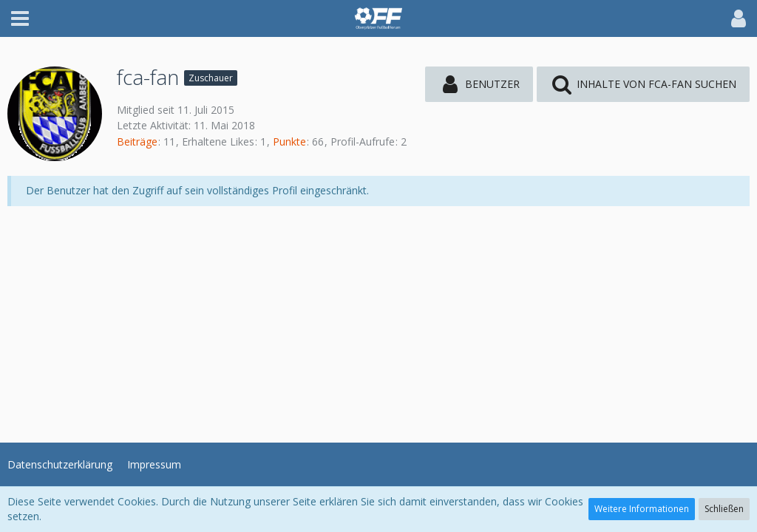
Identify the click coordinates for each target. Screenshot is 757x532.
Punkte (289, 141)
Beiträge (137, 141)
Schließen (724, 509)
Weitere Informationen (642, 509)
